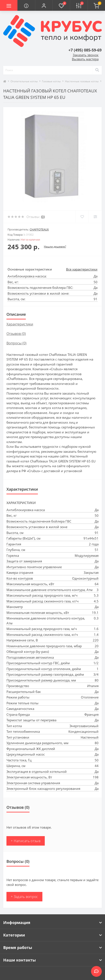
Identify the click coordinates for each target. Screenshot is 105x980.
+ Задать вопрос (24, 897)
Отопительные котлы (24, 81)
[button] (44, 5)
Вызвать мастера (85, 59)
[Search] (97, 70)
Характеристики (20, 324)
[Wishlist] (82, 217)
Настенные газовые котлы (82, 81)
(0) (43, 217)
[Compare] (95, 217)
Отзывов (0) (16, 334)
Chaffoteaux (39, 229)
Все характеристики (82, 269)
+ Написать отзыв (26, 841)
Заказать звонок (86, 55)
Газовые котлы (51, 81)
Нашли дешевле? (55, 247)
